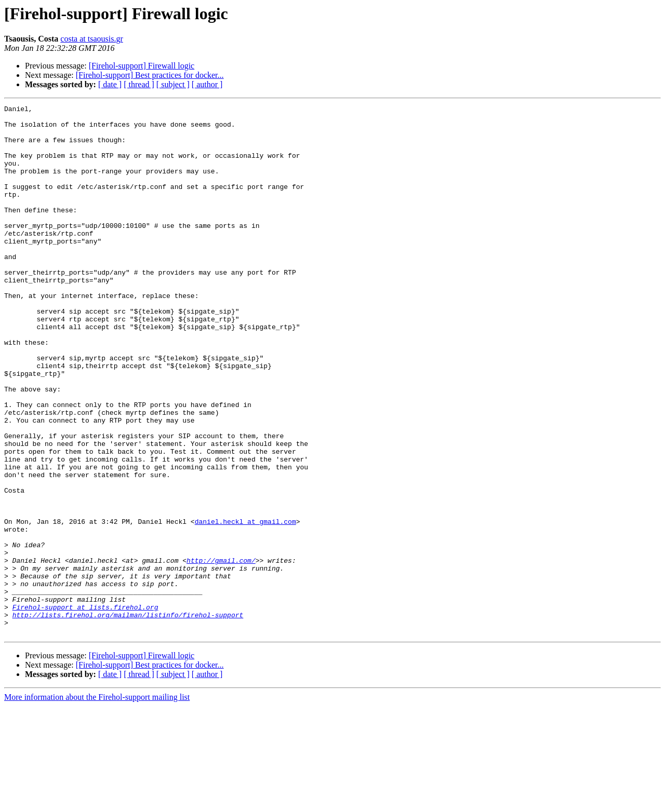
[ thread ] (139, 84)
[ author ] (207, 84)
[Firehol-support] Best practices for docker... (150, 75)
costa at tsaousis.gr (91, 39)
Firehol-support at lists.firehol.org (85, 708)
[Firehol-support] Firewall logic (142, 66)
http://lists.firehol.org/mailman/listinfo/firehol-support (128, 718)
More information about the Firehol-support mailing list (97, 803)
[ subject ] (173, 84)
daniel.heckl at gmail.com (245, 605)
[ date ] (110, 84)
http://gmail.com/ (221, 652)
